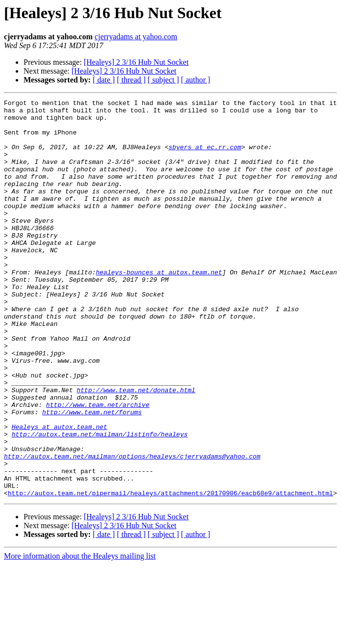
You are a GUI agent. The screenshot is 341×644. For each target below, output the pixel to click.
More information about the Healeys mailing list (80, 635)
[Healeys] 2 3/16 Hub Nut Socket (136, 62)
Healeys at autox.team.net (60, 493)
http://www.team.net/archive (98, 466)
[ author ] (196, 80)
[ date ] (104, 80)
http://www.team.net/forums (92, 475)
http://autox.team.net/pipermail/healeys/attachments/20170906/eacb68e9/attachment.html (170, 572)
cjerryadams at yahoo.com (136, 37)
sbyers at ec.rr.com (205, 157)
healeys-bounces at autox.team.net (159, 307)
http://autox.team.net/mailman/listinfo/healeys (100, 502)
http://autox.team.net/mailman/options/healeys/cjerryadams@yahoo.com (132, 528)
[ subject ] (163, 80)
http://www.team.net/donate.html (136, 449)
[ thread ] (131, 80)
